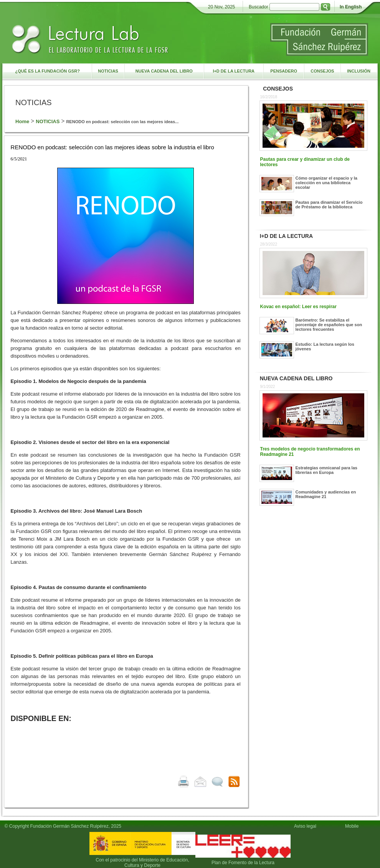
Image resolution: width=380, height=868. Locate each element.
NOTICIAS (48, 121)
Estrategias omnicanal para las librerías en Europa (326, 470)
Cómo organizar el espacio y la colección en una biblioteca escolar (326, 183)
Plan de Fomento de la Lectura (243, 863)
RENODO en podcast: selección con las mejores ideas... (122, 122)
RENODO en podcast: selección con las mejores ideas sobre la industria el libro (112, 147)
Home (22, 121)
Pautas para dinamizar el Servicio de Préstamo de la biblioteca (329, 205)
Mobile (353, 826)
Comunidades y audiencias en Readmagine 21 (326, 494)
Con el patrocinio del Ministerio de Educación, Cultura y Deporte (142, 863)
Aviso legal (305, 826)
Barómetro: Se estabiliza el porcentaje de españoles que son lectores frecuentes (329, 325)
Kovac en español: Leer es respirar (298, 307)
